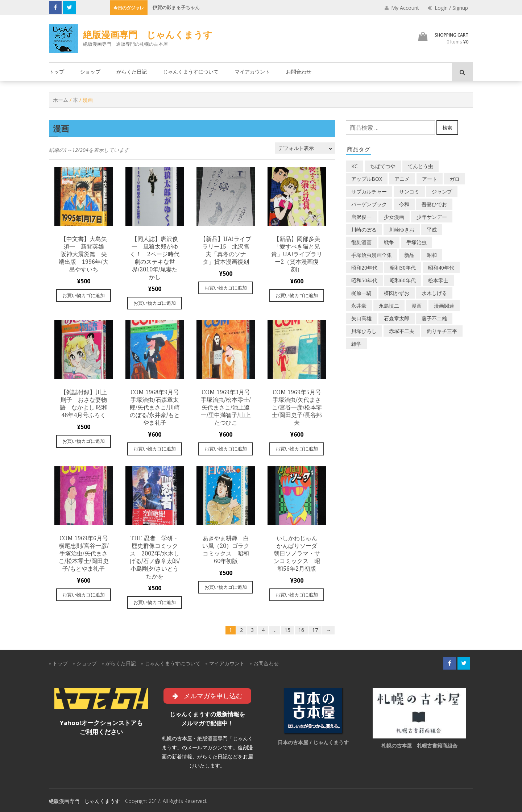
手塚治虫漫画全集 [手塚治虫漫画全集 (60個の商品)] (372, 255)
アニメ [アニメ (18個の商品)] (402, 179)
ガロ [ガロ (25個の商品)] (455, 179)
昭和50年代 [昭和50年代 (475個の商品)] (364, 280)
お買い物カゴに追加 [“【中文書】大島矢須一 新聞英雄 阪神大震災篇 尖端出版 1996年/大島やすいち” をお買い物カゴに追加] (84, 295)
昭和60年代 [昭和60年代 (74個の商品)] (403, 280)
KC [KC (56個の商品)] (355, 166)
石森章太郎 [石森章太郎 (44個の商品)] (397, 318)
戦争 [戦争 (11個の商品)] (389, 242)
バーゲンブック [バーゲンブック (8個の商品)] (369, 204)
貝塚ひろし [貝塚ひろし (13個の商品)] (364, 331)
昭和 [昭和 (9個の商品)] (432, 255)
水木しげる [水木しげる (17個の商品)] (434, 293)
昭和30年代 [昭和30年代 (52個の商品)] (403, 268)
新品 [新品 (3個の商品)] (409, 255)
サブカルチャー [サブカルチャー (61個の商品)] (369, 191)
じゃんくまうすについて (191, 72)
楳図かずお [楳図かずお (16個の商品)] (397, 293)
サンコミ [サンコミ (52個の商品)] (409, 191)
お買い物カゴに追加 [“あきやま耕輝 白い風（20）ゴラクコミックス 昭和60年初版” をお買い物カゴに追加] (226, 587)
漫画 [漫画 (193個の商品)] (417, 306)
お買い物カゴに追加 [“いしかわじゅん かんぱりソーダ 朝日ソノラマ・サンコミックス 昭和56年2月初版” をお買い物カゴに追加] (297, 595)
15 (287, 630)
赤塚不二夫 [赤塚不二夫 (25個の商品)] (402, 331)
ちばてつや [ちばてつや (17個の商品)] (383, 166)
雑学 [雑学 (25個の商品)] (356, 344)
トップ (57, 72)
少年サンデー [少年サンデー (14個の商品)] (432, 217)
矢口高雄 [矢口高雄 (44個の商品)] (361, 318)
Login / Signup (448, 8)
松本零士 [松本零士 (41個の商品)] (438, 280)
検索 (447, 128)
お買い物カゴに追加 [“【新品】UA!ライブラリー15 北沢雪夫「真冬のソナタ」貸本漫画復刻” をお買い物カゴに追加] (226, 288)
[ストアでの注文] (305, 148)
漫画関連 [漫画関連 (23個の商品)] (444, 306)
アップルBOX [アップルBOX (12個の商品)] (367, 179)
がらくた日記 (132, 72)
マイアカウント (252, 72)
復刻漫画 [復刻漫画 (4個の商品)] (361, 242)
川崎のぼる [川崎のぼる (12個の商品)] (364, 230)
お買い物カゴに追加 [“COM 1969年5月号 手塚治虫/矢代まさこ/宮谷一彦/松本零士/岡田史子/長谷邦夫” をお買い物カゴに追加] (297, 449)
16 (301, 630)
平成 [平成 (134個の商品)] (432, 230)
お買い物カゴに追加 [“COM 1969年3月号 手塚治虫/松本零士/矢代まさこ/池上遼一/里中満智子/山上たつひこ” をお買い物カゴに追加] (226, 449)
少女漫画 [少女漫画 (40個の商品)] (394, 217)
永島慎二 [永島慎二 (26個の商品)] (389, 306)
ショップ (90, 72)
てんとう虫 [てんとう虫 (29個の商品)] (420, 166)
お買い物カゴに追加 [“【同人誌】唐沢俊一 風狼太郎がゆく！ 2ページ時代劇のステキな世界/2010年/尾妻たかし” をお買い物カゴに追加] (155, 303)
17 (315, 630)
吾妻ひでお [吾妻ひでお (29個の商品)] (434, 204)
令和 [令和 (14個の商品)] (404, 204)
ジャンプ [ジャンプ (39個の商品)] (442, 191)
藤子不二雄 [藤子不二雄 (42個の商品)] (434, 318)
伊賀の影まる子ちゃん (176, 7)
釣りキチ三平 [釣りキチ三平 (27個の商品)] (442, 331)
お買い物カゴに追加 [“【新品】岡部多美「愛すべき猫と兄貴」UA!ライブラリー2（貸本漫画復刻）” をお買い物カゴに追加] (297, 295)
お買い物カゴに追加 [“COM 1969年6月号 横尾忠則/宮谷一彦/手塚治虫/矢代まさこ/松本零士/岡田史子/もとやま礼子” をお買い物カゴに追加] (84, 595)
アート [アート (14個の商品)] (430, 179)
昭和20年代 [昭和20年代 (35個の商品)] (364, 268)
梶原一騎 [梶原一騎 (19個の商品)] (361, 293)
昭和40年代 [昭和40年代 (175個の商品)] (441, 268)
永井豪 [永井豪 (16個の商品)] (359, 306)
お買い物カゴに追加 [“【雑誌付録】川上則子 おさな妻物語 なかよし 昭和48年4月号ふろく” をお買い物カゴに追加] (84, 441)
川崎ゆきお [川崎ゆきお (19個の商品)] (402, 230)
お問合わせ (299, 72)
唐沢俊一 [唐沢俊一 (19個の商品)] (361, 217)
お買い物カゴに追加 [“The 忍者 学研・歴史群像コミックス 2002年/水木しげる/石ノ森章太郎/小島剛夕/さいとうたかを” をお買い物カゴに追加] (155, 602)
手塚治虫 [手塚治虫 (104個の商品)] (417, 242)
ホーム (61, 100)
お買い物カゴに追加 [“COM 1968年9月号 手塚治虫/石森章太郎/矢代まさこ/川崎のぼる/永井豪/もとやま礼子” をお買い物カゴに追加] (155, 449)
